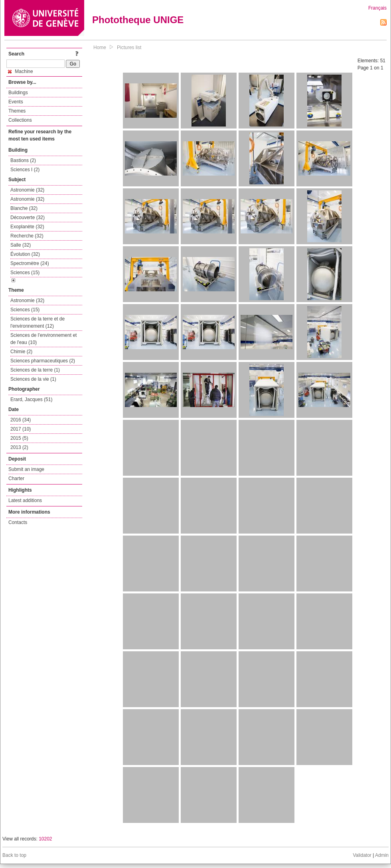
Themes (17, 111)
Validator (362, 855)
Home (100, 47)
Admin (382, 855)
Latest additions (25, 500)
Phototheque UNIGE (138, 20)
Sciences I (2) (25, 170)
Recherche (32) (27, 236)
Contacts (18, 522)
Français (377, 8)
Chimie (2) (21, 352)
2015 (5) (19, 438)
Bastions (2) (23, 160)
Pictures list (129, 47)
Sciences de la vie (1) (33, 379)
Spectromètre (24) (30, 263)
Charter (16, 478)
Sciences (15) (25, 273)
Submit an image (26, 469)
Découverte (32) (28, 217)
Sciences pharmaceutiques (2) (43, 361)
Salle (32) (21, 245)
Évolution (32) (25, 254)
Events (16, 102)
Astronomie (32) (27, 190)
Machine (21, 71)
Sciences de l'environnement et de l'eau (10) (43, 339)
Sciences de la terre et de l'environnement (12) (38, 322)
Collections (20, 120)
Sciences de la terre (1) (35, 370)
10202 (45, 839)
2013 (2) (19, 447)
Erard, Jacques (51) (31, 399)
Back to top (14, 855)
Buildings (18, 93)
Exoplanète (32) (27, 227)
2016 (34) (21, 420)
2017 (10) (21, 429)
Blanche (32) (24, 208)
